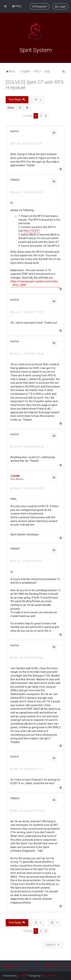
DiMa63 (15, 180)
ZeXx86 (15, 476)
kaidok (15, 131)
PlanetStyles (49, 976)
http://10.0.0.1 (32, 231)
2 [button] (41, 116)
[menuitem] (17, 6)
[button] (46, 116)
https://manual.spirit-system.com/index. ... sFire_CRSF (34, 283)
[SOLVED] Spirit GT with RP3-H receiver (35, 85)
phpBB (22, 976)
